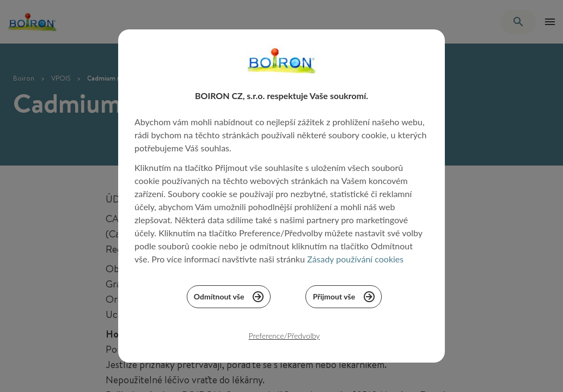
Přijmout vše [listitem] (344, 302)
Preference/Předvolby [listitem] (284, 341)
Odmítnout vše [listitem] (229, 302)
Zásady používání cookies (355, 264)
